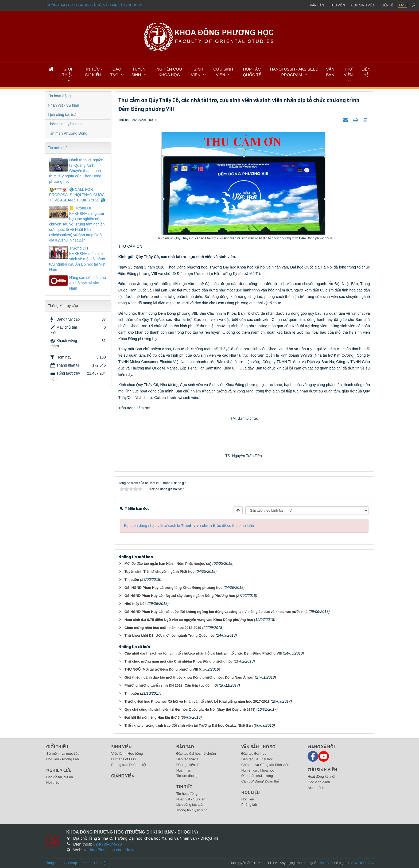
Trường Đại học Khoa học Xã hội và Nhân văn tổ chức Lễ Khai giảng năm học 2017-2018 (197, 701)
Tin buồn (132, 580)
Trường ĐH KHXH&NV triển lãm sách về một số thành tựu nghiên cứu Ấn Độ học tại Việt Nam (77, 259)
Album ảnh (316, 788)
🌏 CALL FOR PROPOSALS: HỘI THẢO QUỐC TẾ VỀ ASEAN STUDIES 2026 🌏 (77, 195)
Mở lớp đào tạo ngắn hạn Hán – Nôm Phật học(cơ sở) (168, 564)
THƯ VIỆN (348, 72)
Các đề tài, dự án (60, 777)
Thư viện (338, 5)
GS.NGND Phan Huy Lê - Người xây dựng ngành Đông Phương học (180, 596)
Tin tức (184, 787)
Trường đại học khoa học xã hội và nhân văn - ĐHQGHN (94, 5)
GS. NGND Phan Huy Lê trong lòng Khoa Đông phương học (174, 588)
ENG (402, 5)
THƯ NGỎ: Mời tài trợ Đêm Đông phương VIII (161, 669)
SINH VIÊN (197, 72)
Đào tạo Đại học (254, 754)
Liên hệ (387, 5)
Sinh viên (121, 747)
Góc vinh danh (319, 782)
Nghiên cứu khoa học (258, 770)
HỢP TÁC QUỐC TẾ (252, 72)
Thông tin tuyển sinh (65, 124)
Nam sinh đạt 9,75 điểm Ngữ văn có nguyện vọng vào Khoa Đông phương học (189, 620)
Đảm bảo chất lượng (257, 776)
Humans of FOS (124, 759)
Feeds (86, 863)
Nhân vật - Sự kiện (63, 105)
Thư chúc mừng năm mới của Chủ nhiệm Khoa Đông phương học (179, 661)
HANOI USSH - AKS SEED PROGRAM (294, 72)
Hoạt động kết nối (321, 776)
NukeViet (326, 863)
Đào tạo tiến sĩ (187, 765)
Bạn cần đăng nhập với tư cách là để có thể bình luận (189, 526)
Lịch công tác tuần (63, 115)
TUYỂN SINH (138, 72)
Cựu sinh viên (363, 5)
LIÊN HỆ (366, 72)
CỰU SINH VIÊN (223, 72)
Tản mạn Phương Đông (68, 133)
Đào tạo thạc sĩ (188, 759)
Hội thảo (53, 782)
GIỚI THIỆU (68, 72)
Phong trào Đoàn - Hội (129, 765)
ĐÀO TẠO (116, 72)
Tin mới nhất (58, 148)
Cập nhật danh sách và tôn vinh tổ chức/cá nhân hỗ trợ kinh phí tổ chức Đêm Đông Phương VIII (203, 653)
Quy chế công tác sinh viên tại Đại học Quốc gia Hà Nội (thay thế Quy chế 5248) (190, 709)
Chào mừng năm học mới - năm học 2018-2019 (163, 628)
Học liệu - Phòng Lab (63, 759)
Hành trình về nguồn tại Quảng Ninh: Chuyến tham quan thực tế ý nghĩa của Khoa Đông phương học (76, 171)
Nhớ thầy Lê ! (135, 604)
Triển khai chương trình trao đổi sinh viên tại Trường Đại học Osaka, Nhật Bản (189, 725)
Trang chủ (53, 863)
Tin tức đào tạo (188, 776)
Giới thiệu (57, 747)
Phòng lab (249, 805)
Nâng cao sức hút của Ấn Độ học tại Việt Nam (88, 283)
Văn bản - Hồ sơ (258, 747)
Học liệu (251, 792)
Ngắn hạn (184, 770)
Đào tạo (185, 747)
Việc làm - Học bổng (127, 754)
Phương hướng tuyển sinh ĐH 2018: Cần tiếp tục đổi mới (171, 685)
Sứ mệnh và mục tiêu (63, 754)
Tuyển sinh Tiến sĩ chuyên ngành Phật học (160, 572)
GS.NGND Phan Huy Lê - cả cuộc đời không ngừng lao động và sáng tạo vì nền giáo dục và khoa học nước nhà (216, 612)
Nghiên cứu (59, 770)
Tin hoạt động (59, 96)
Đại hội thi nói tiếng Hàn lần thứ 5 (152, 717)
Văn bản (317, 5)
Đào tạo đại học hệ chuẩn (196, 754)
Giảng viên (123, 776)
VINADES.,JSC (362, 863)
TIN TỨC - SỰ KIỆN (93, 72)
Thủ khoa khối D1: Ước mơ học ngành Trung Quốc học (170, 635)
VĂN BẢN (330, 72)
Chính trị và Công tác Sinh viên (265, 765)
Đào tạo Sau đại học (257, 759)
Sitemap (71, 863)
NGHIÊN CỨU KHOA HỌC (169, 72)
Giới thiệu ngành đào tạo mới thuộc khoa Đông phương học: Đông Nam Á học (189, 677)
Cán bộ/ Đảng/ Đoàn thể (260, 781)
